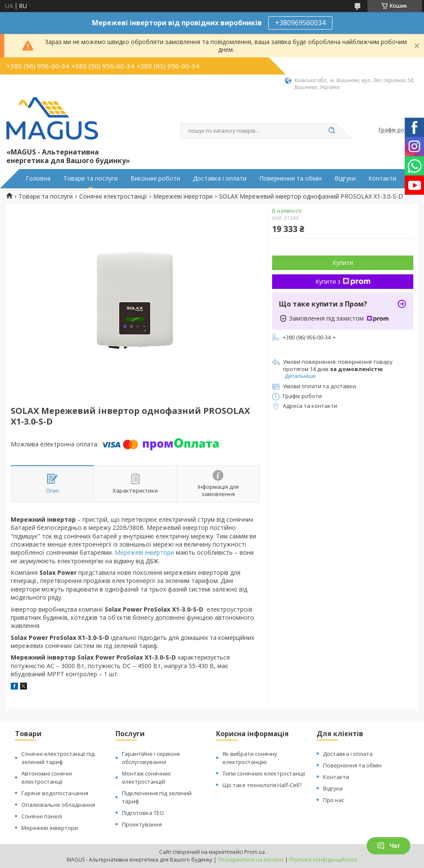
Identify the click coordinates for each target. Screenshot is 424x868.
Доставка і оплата (348, 754)
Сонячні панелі (42, 816)
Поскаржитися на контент (251, 860)
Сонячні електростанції (113, 196)
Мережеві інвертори (183, 196)
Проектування (142, 824)
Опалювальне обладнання (58, 805)
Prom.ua (255, 852)
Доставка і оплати (220, 178)
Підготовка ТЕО (143, 813)
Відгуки (345, 178)
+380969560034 (300, 23)
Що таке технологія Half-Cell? (262, 785)
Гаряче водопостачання (55, 793)
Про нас (334, 800)
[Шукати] (332, 131)
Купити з (343, 281)
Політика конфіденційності (323, 860)
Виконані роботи (155, 178)
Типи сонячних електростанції (264, 773)
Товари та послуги (90, 178)
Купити (343, 263)
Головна (38, 178)
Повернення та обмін (291, 178)
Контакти (382, 178)
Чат (388, 846)
